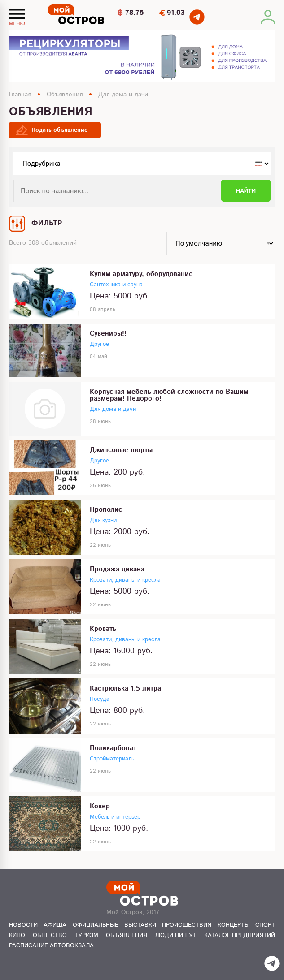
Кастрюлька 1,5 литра (125, 689)
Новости (23, 925)
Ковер (100, 806)
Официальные (96, 925)
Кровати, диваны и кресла (125, 580)
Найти (246, 191)
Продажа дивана (117, 569)
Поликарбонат (113, 748)
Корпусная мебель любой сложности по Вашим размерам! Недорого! (169, 395)
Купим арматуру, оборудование (141, 274)
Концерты (234, 925)
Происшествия (187, 925)
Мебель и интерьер (115, 817)
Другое (99, 344)
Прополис (106, 510)
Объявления (65, 95)
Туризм (86, 935)
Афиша (55, 925)
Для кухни (103, 520)
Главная (20, 95)
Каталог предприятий (240, 935)
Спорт (265, 925)
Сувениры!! (108, 334)
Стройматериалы (113, 759)
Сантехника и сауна (116, 285)
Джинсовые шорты (121, 450)
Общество (50, 935)
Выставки (140, 925)
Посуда (100, 699)
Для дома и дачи (123, 95)
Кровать (103, 629)
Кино (17, 935)
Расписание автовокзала (51, 946)
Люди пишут (176, 935)
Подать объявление (59, 130)
